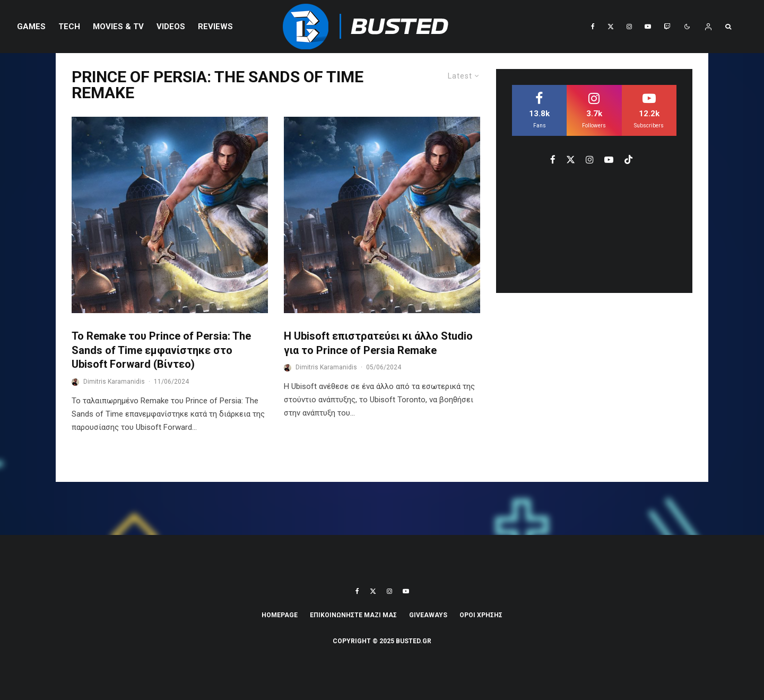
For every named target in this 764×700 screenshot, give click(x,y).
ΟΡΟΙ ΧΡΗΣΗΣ (481, 615)
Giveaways (428, 615)
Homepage (280, 615)
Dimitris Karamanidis (114, 382)
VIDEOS (171, 27)
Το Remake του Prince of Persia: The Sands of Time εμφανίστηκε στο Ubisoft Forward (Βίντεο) (161, 350)
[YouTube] (648, 27)
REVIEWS (215, 27)
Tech (69, 27)
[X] (611, 27)
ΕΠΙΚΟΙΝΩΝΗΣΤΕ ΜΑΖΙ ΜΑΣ (353, 615)
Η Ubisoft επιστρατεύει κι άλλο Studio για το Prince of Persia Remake (378, 343)
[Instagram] (629, 27)
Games (31, 27)
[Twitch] (667, 27)
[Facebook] (593, 27)
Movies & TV (118, 27)
